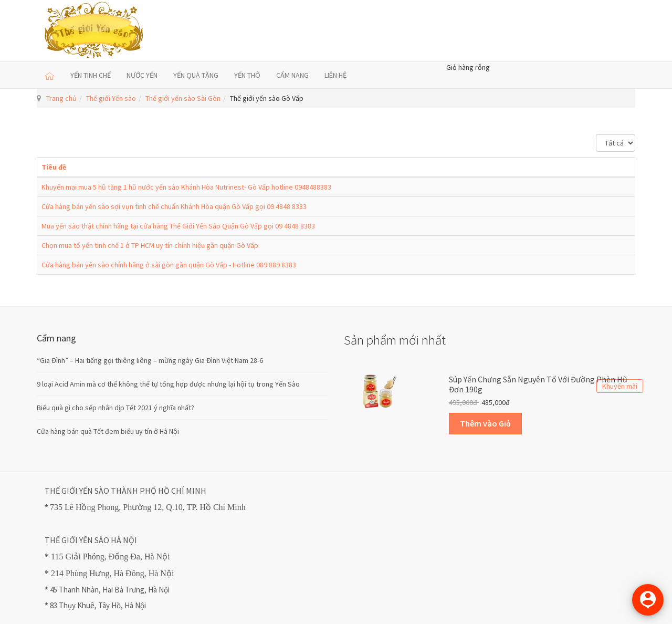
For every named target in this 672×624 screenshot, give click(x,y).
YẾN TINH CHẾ (91, 75)
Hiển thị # (596, 134)
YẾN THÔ (247, 75)
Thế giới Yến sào (111, 98)
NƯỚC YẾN (142, 75)
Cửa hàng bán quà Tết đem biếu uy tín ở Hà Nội (108, 431)
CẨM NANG (292, 75)
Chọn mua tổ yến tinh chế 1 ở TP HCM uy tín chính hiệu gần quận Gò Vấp (150, 245)
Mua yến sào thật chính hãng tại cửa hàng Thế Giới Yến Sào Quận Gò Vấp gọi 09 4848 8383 (178, 226)
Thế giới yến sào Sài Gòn (183, 98)
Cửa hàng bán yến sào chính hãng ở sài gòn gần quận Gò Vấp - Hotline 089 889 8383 (169, 265)
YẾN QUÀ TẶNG (196, 75)
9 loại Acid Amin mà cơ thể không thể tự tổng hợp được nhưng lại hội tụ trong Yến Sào (168, 384)
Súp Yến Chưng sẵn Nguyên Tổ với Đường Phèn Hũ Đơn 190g (538, 384)
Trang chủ (61, 98)
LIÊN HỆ (335, 75)
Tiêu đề (54, 167)
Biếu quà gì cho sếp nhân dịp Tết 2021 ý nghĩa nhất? (115, 408)
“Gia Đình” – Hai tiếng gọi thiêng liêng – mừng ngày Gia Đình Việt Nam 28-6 (150, 360)
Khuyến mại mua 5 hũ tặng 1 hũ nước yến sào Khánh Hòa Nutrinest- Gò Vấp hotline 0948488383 (186, 187)
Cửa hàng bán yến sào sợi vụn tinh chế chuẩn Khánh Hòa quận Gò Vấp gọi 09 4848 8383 (174, 206)
